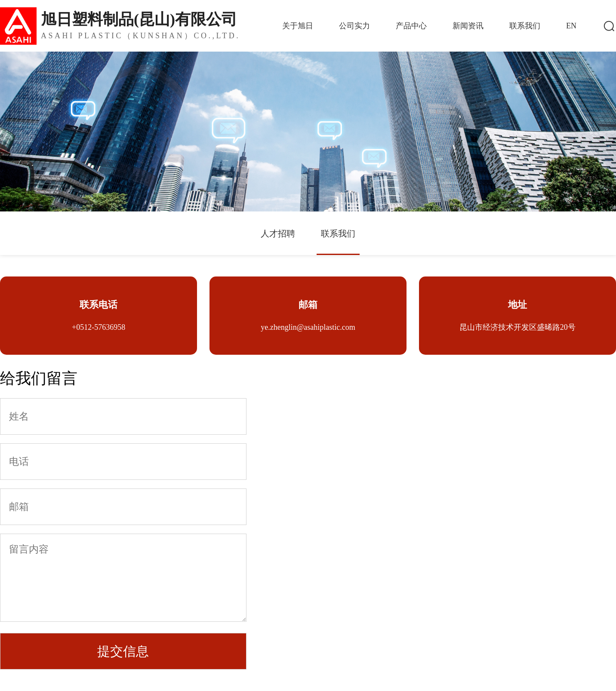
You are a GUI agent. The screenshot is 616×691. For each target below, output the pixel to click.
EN (571, 26)
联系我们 (525, 26)
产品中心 (411, 26)
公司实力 (354, 26)
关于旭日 (298, 26)
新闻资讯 (468, 26)
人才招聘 (278, 233)
